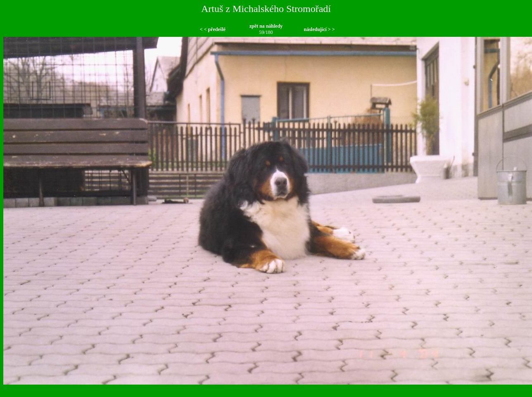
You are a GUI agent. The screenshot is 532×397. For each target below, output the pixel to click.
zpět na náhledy (266, 26)
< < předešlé (213, 29)
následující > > (319, 29)
